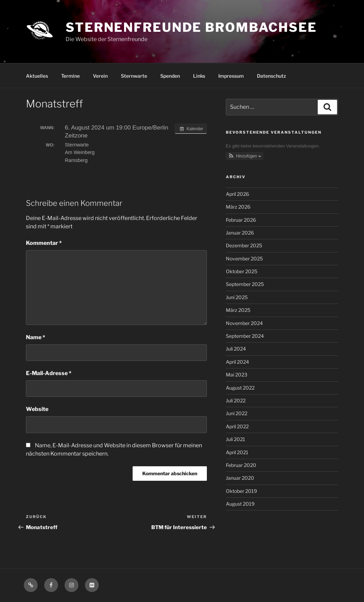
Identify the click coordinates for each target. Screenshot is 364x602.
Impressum (231, 76)
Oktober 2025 (242, 271)
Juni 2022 (237, 413)
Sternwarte (134, 76)
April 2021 (237, 452)
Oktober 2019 (241, 491)
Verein (100, 76)
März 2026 (238, 207)
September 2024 (245, 336)
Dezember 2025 (244, 245)
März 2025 (238, 310)
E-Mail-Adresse (49, 373)
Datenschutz (271, 76)
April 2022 (237, 426)
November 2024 (244, 323)
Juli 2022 (236, 400)
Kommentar (44, 243)
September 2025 (245, 284)
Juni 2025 (237, 297)
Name (36, 337)
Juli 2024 (236, 349)
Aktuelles (37, 76)
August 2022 (240, 388)
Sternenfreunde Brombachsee (191, 27)
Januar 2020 (240, 478)
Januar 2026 (240, 233)
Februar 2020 (241, 465)
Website (37, 409)
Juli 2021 (236, 439)
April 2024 (237, 362)
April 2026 (237, 194)
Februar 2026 (241, 220)
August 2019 (240, 504)
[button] (245, 156)
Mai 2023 (237, 375)
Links (199, 76)
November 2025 (244, 259)
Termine (70, 76)
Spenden (170, 76)
